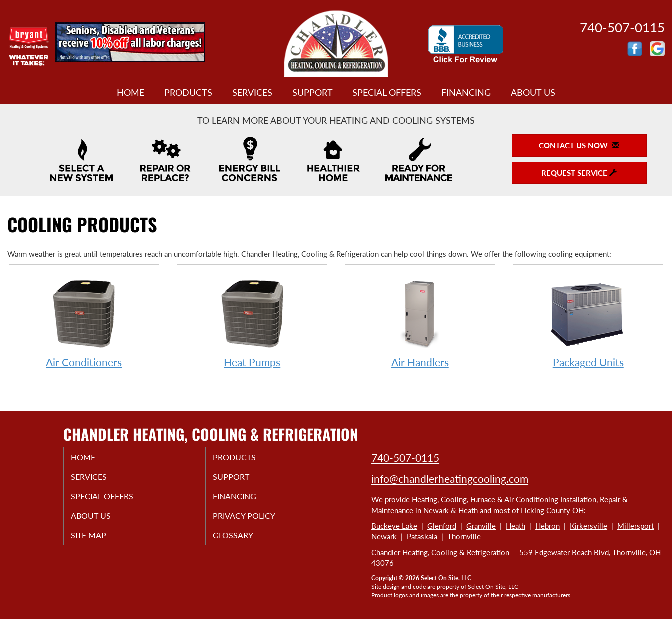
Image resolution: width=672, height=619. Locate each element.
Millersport (635, 526)
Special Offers (387, 92)
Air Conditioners (84, 321)
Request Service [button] (579, 173)
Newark (384, 536)
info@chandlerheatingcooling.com (450, 478)
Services (252, 92)
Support (312, 92)
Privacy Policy (255, 521)
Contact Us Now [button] (579, 145)
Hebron (547, 526)
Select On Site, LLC (446, 578)
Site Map (99, 542)
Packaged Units (588, 321)
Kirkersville (588, 526)
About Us (533, 92)
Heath (515, 526)
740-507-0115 (405, 457)
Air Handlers (420, 321)
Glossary (243, 542)
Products (188, 92)
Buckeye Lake (394, 526)
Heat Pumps (252, 321)
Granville (481, 526)
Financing (466, 92)
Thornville (464, 536)
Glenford (442, 526)
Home (131, 92)
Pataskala (422, 536)
